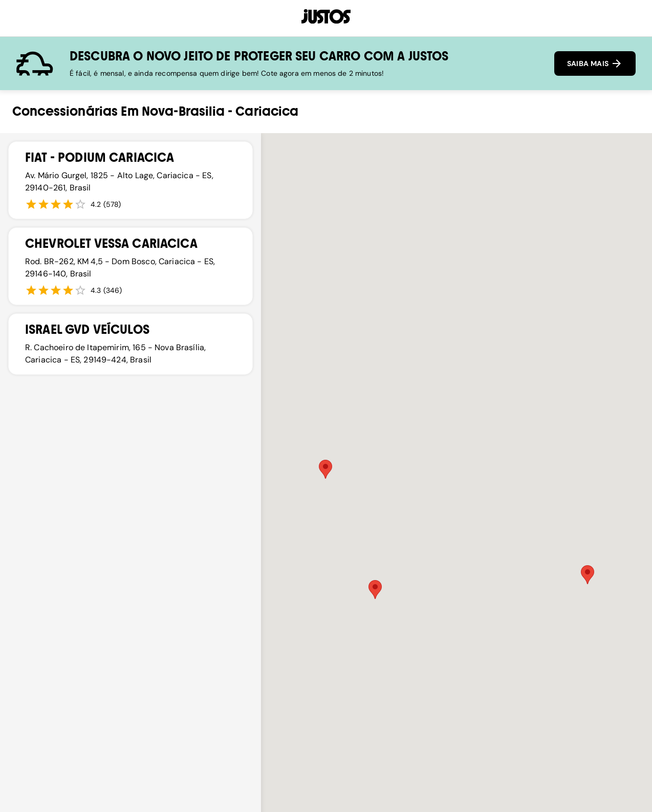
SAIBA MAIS (595, 63)
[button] (588, 575)
